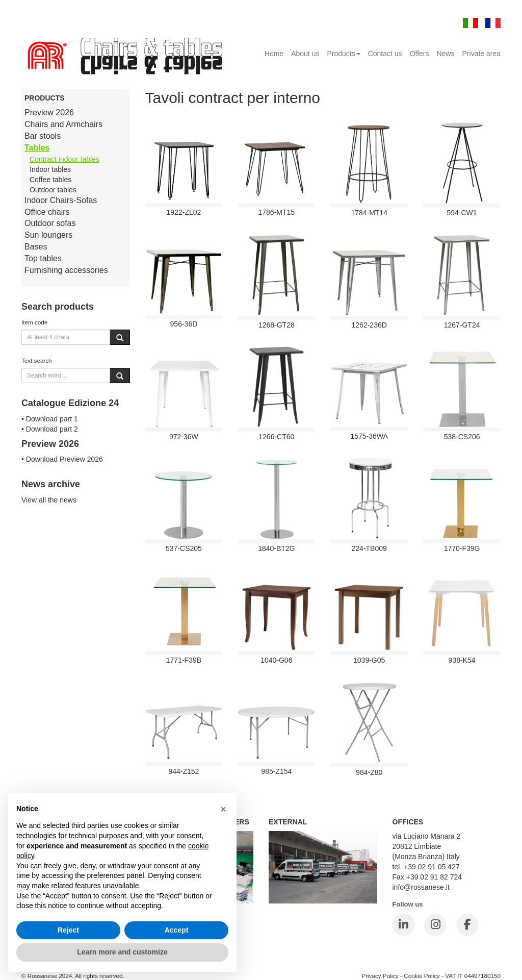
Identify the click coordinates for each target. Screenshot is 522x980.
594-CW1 (462, 213)
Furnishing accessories (66, 270)
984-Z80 (369, 772)
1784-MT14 (369, 213)
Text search (37, 360)
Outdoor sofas (50, 223)
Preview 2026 (49, 112)
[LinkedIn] (404, 925)
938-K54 (462, 660)
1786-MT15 (277, 212)
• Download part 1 (50, 419)
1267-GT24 (462, 325)
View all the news (49, 500)
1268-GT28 (277, 325)
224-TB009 (369, 548)
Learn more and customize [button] (122, 952)
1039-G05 (369, 660)
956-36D (184, 324)
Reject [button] (68, 930)
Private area (481, 54)
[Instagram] (435, 925)
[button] (223, 809)
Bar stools (43, 136)
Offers (420, 54)
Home (274, 54)
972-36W (184, 437)
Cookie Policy (422, 976)
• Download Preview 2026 (62, 459)
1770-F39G (462, 548)
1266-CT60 (276, 437)
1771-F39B (184, 660)
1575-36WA (369, 436)
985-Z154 (276, 771)
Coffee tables (50, 180)
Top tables (43, 258)
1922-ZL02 (184, 212)
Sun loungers (48, 235)
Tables (37, 148)
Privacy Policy (380, 976)
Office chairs (47, 212)
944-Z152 (184, 771)
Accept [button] (177, 930)
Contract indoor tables (64, 159)
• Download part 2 (50, 429)
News (446, 54)
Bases (36, 247)
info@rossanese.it (421, 887)
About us (305, 54)
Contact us (385, 54)
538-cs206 (462, 437)
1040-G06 (276, 660)
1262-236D (369, 325)
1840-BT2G (276, 548)
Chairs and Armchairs (63, 124)
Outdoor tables (53, 190)
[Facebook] (467, 925)
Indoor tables (50, 169)
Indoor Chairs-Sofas (61, 200)
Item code (34, 322)
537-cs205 (184, 548)
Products (343, 54)
